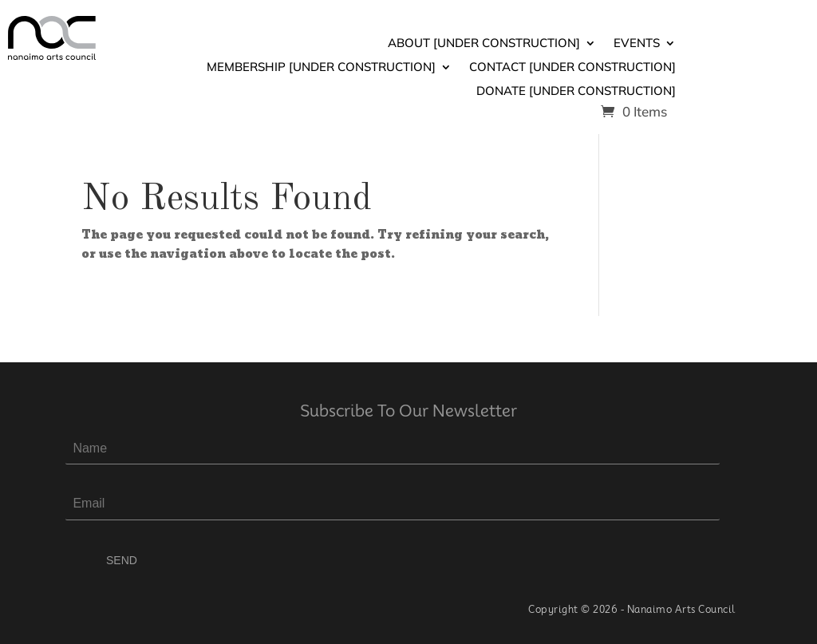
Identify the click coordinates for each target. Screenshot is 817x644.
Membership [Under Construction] (321, 68)
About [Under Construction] (484, 44)
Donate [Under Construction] (576, 92)
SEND (122, 560)
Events (637, 44)
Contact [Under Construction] (572, 68)
